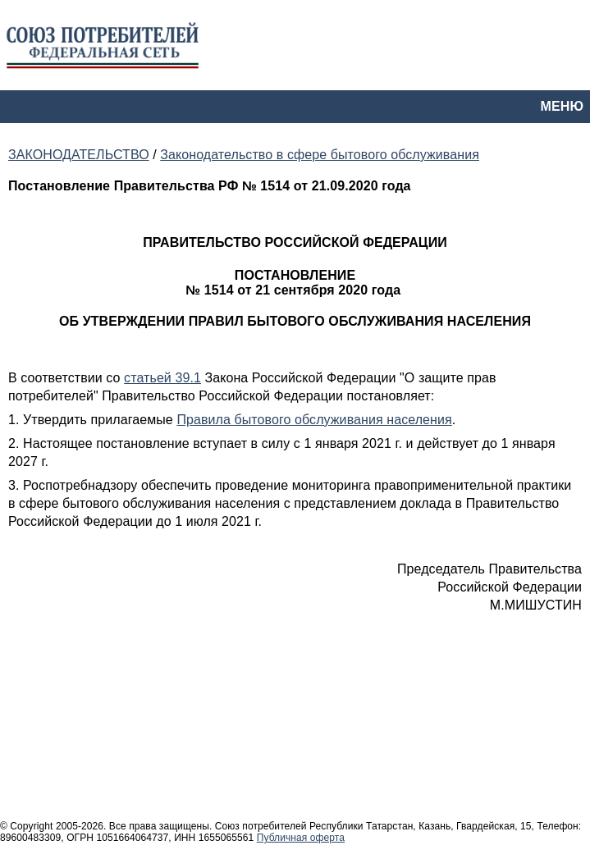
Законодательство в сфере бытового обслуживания (320, 155)
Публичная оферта (301, 838)
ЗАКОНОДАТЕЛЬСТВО (79, 155)
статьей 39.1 (162, 378)
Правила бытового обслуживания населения (314, 420)
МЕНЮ (562, 106)
